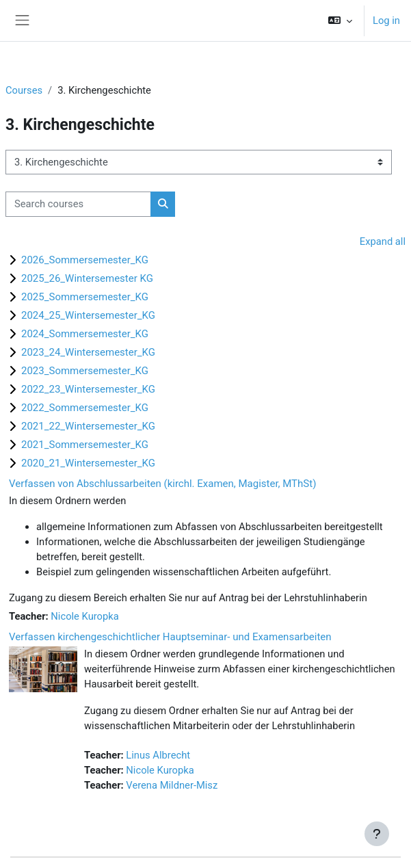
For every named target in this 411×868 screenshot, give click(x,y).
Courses (24, 90)
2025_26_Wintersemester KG (87, 278)
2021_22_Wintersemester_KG (88, 426)
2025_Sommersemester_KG (85, 297)
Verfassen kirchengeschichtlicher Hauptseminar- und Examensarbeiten (170, 637)
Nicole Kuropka (84, 616)
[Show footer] (377, 834)
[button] (340, 21)
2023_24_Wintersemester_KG (88, 352)
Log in (386, 21)
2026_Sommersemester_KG (85, 260)
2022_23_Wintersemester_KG (88, 389)
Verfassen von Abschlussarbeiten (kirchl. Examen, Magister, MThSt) (162, 484)
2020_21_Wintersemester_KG (88, 463)
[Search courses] (78, 204)
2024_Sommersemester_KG (85, 334)
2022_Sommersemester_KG (85, 408)
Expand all (383, 241)
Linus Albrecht (158, 755)
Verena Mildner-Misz (172, 785)
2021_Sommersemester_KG (85, 445)
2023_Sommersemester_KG (85, 371)
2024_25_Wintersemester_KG (88, 315)
